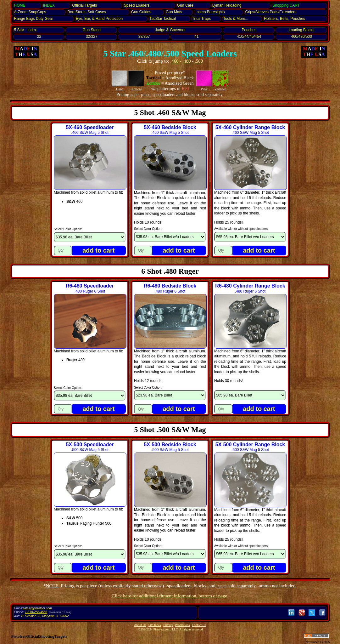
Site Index (155, 625)
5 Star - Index (25, 30)
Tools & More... (236, 19)
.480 (187, 61)
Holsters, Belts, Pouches (284, 19)
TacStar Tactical (163, 19)
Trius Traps (202, 19)
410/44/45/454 (249, 37)
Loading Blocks (301, 30)
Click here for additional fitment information (169, 596)
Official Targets (84, 5)
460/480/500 (301, 37)
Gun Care (185, 5)
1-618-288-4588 (36, 612)
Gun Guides (141, 12)
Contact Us (199, 625)
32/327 (92, 37)
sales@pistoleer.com (37, 608)
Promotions (182, 625)
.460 (175, 61)
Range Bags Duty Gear (34, 19)
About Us (140, 625)
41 (196, 37)
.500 (199, 61)
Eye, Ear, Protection (99, 19)
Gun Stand (92, 30)
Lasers (210, 12)
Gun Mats (174, 12)
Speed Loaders (137, 5)
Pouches (249, 30)
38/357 (144, 37)
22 (39, 37)
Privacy (168, 625)
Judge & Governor (170, 30)
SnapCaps (30, 12)
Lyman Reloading (227, 5)
